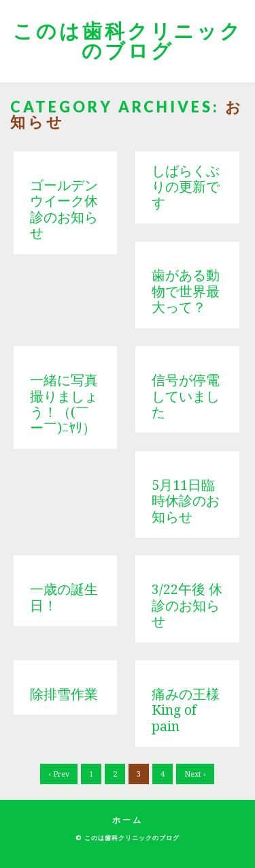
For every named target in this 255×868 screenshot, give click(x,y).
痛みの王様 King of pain (192, 711)
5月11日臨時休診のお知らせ (186, 501)
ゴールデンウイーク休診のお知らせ (64, 210)
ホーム (128, 820)
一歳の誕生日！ (64, 598)
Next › (195, 774)
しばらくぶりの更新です (186, 187)
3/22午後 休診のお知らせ (187, 606)
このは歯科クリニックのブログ (128, 40)
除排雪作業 (64, 695)
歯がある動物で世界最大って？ (186, 292)
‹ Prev (59, 774)
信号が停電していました (186, 397)
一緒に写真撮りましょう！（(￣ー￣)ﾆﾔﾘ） (64, 404)
